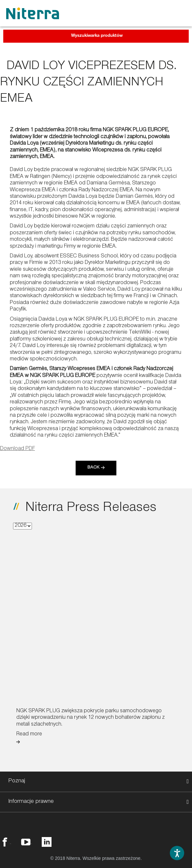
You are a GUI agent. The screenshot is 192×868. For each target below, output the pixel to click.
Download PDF (17, 449)
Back (93, 468)
